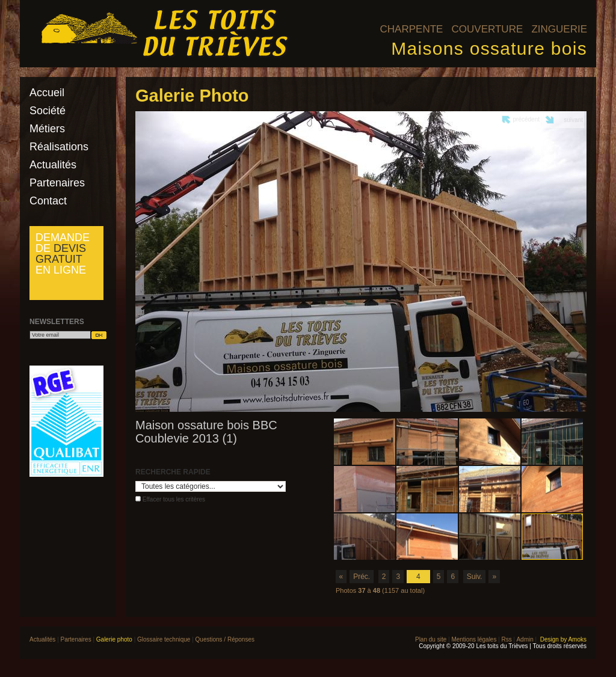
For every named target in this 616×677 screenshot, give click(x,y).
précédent (526, 119)
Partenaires (57, 183)
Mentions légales (474, 639)
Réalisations (59, 147)
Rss (507, 639)
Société (48, 111)
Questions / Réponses (225, 639)
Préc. (362, 577)
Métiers (47, 129)
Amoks (577, 639)
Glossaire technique (164, 639)
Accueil (47, 93)
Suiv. (475, 577)
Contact (48, 201)
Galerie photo (114, 639)
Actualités (53, 165)
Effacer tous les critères (174, 499)
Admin (525, 639)
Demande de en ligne (63, 254)
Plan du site (431, 639)
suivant (573, 120)
